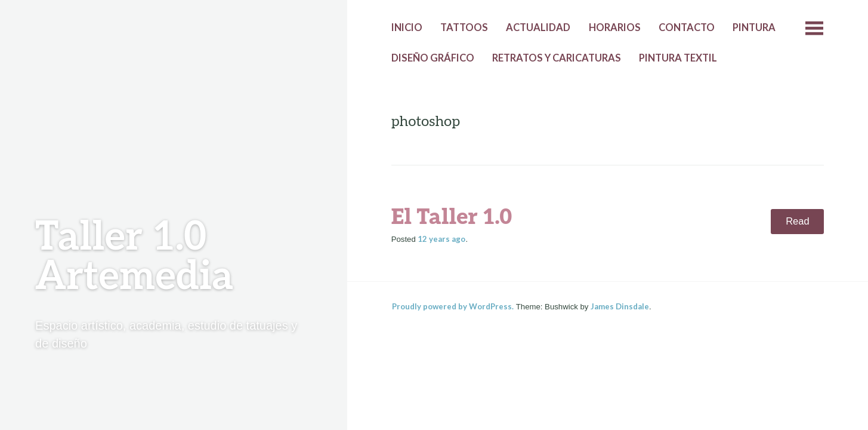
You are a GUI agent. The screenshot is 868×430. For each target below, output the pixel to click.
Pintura (754, 27)
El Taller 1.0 (452, 217)
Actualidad (538, 27)
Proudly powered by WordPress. (453, 306)
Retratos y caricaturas (557, 58)
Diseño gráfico (433, 58)
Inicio (407, 27)
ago (441, 239)
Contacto (687, 27)
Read (797, 221)
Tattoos (464, 27)
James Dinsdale (620, 306)
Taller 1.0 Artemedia (134, 257)
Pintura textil (678, 58)
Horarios (615, 27)
